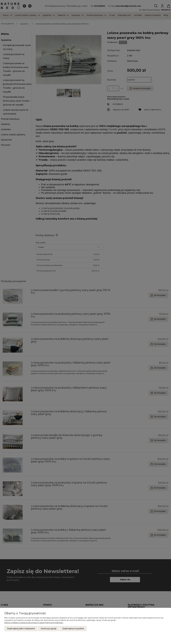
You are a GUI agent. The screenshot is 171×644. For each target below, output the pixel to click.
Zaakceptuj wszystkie (73, 629)
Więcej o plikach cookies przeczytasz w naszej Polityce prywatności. (34, 623)
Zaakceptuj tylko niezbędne (21, 629)
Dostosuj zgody (49, 629)
